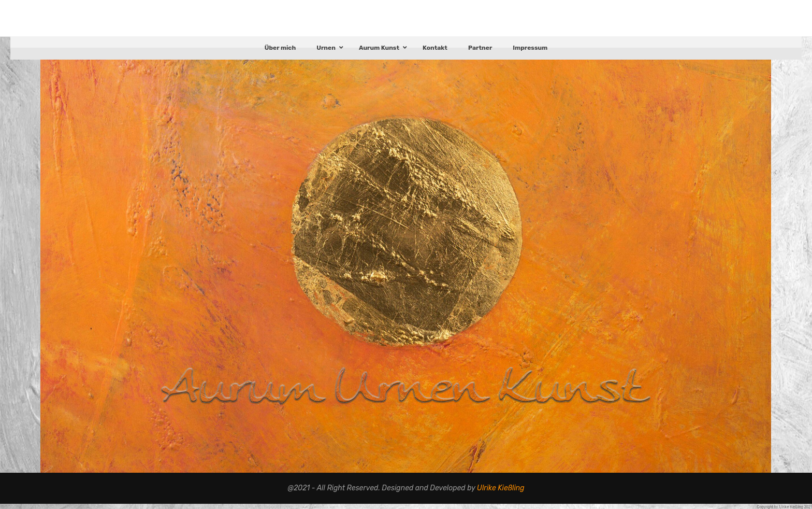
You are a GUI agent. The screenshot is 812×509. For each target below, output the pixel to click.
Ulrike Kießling (501, 493)
